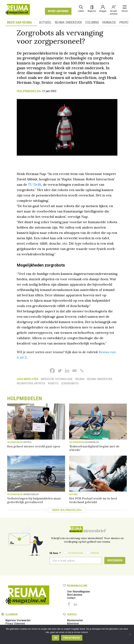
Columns (92, 22)
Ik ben (55, 553)
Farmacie (109, 22)
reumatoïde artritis (31, 383)
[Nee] (130, 634)
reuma (80, 379)
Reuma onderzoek (68, 22)
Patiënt (95, 553)
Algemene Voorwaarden (18, 620)
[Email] (74, 371)
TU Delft (35, 184)
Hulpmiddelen (29, 91)
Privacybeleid (72, 638)
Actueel (45, 22)
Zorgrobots (70, 383)
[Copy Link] (82, 371)
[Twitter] (60, 371)
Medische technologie (57, 379)
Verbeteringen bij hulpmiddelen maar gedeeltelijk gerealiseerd (34, 500)
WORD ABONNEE (58, 11)
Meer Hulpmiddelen (66, 510)
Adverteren (73, 624)
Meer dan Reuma (21, 22)
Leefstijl (27, 442)
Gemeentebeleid (31, 494)
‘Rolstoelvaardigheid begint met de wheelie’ (94, 448)
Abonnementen (75, 620)
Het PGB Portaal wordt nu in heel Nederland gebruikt (93, 500)
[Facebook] (52, 371)
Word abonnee (75, 595)
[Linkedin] (67, 371)
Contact (71, 598)
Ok (56, 638)
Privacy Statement (15, 624)
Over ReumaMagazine (78, 592)
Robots (53, 383)
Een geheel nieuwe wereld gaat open (34, 446)
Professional (76, 553)
